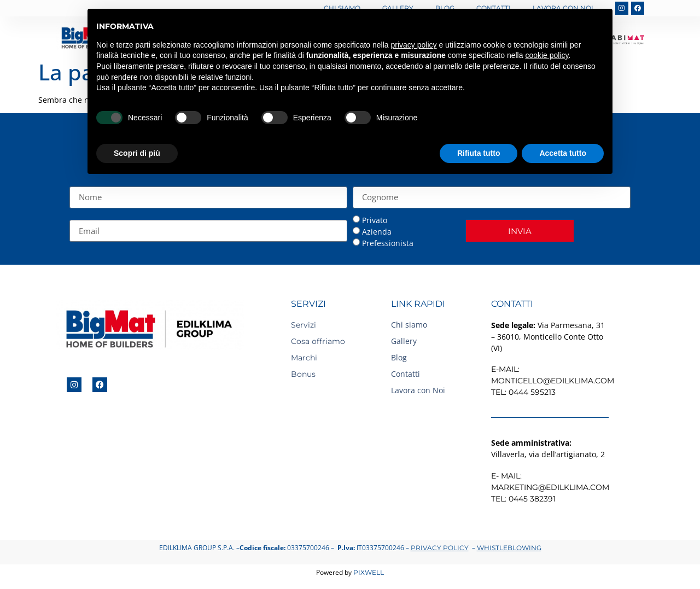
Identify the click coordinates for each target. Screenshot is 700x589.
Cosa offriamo (318, 341)
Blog (399, 357)
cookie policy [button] (547, 55)
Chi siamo (409, 325)
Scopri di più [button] (137, 153)
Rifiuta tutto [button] (479, 153)
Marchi (304, 358)
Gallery (404, 341)
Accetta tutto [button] (563, 153)
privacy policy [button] (414, 45)
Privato (375, 220)
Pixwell (369, 572)
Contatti (406, 374)
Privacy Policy (440, 548)
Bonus (303, 374)
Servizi (304, 325)
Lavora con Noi (418, 390)
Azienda (377, 232)
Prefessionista (388, 243)
